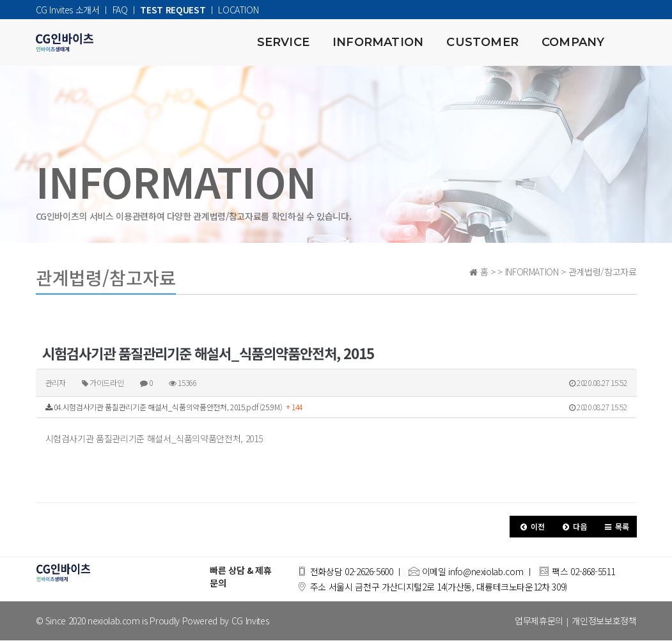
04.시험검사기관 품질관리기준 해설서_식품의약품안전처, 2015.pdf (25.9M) (336, 408)
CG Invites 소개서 (68, 10)
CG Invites (250, 621)
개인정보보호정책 (604, 621)
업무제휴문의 (539, 621)
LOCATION (238, 10)
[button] (531, 527)
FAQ (120, 10)
